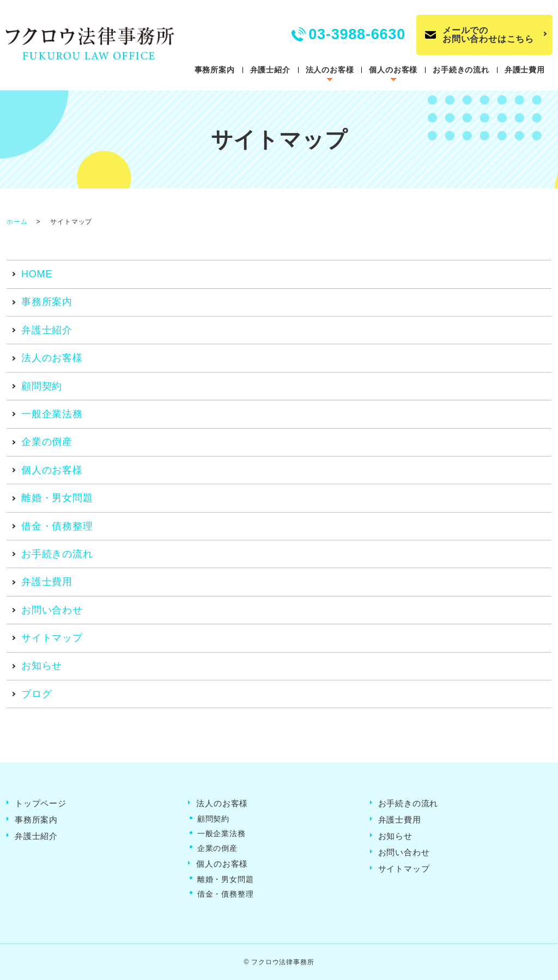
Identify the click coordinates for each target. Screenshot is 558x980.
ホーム (17, 222)
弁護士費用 (525, 70)
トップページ (41, 803)
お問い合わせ (52, 610)
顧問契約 (42, 386)
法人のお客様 (330, 70)
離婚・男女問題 (57, 498)
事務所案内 (215, 70)
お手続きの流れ (461, 70)
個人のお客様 (393, 70)
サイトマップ (52, 638)
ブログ (37, 694)
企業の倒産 (47, 442)
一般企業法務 (52, 414)
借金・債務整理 (57, 526)
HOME (37, 274)
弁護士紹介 (270, 70)
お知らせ (42, 666)
